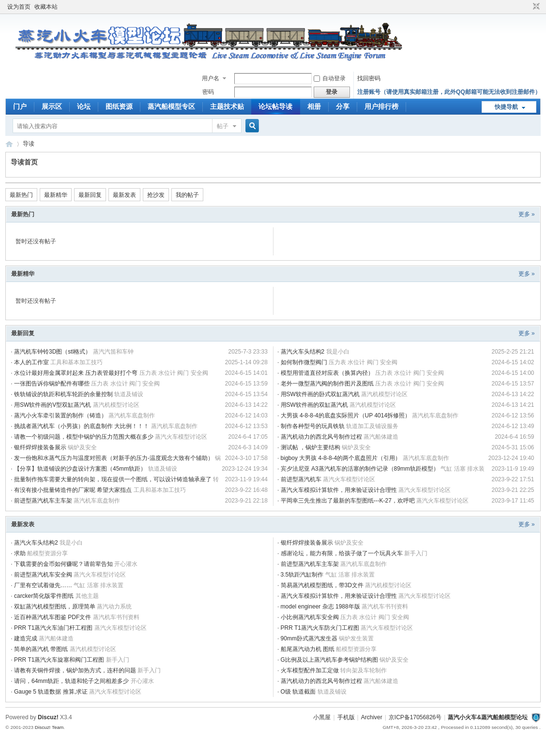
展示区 (52, 106)
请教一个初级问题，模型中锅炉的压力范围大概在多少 (84, 437)
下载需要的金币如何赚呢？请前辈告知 (63, 564)
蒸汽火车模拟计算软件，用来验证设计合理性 (339, 490)
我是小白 (338, 352)
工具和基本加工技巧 (76, 362)
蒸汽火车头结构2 (303, 352)
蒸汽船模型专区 (171, 106)
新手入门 (416, 553)
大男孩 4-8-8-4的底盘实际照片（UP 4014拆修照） (346, 415)
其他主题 (87, 596)
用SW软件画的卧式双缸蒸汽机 (320, 394)
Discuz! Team (49, 727)
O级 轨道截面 (298, 692)
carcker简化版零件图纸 (44, 596)
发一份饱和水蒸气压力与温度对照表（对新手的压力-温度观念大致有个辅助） (114, 458)
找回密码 (369, 78)
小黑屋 (322, 717)
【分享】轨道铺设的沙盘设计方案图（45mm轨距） (80, 469)
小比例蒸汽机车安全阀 (310, 617)
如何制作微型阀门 (304, 362)
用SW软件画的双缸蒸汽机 (314, 405)
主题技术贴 (227, 106)
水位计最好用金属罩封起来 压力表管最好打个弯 (76, 373)
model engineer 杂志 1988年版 (320, 607)
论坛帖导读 (275, 106)
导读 (29, 144)
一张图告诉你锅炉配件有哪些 (52, 384)
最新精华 (56, 195)
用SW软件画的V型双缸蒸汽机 (53, 405)
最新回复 (90, 195)
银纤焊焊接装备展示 (40, 447)
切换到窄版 (535, 7)
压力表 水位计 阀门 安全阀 (363, 362)
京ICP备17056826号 (415, 717)
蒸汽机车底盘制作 (132, 415)
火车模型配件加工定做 (310, 670)
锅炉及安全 (82, 447)
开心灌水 (126, 564)
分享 (343, 106)
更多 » (527, 214)
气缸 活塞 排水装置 (350, 575)
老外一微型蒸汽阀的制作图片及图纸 (327, 384)
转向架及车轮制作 (364, 670)
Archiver (372, 717)
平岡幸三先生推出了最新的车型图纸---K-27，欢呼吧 (348, 501)
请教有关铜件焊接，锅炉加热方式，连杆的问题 (75, 670)
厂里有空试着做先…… (43, 585)
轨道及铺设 (129, 394)
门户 (20, 106)
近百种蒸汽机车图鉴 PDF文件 (53, 617)
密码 (208, 92)
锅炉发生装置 (356, 638)
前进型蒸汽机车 (301, 479)
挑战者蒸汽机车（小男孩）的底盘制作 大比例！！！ (82, 426)
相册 (314, 106)
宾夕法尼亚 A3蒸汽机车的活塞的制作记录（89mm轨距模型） (360, 469)
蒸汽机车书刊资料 (385, 607)
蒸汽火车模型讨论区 (181, 437)
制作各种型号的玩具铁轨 (313, 426)
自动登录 (330, 78)
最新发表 (124, 195)
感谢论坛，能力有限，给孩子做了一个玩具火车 (342, 553)
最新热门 (21, 195)
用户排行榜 (381, 106)
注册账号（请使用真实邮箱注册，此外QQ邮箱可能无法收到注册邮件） (449, 92)
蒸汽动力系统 (114, 607)
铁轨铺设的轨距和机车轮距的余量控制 (63, 394)
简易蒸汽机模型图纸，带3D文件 (322, 585)
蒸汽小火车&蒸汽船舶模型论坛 (488, 717)
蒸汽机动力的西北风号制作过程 (321, 437)
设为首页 (19, 7)
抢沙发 (156, 195)
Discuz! (48, 717)
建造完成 (26, 638)
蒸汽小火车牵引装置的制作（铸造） (61, 415)
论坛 (84, 106)
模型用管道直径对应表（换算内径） (327, 373)
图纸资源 (119, 106)
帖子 (223, 126)
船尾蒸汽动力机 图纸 (308, 649)
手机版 (346, 717)
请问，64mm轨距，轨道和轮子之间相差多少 (71, 681)
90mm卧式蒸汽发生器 (309, 638)
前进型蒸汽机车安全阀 (43, 575)
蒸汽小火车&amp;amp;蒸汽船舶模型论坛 (9, 144)
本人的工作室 (31, 362)
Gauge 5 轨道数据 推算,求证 (51, 692)
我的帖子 (187, 195)
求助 (20, 553)
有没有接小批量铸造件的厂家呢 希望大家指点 (73, 490)
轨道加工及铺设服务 (372, 426)
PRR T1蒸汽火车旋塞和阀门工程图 (59, 660)
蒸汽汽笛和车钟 (113, 352)
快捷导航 (506, 107)
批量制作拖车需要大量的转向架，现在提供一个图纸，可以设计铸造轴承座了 (113, 479)
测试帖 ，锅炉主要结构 (311, 447)
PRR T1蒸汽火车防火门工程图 (320, 628)
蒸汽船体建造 (381, 437)
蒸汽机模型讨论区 (384, 394)
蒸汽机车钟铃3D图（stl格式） (53, 352)
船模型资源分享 (47, 553)
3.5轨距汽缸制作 (302, 575)
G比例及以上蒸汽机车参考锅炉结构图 (329, 660)
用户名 (211, 78)
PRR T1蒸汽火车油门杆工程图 (53, 628)
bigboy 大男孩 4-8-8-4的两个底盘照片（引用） (341, 458)
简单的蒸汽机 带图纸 (41, 649)
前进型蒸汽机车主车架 (43, 501)
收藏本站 (46, 7)
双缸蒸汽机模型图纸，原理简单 (55, 607)
